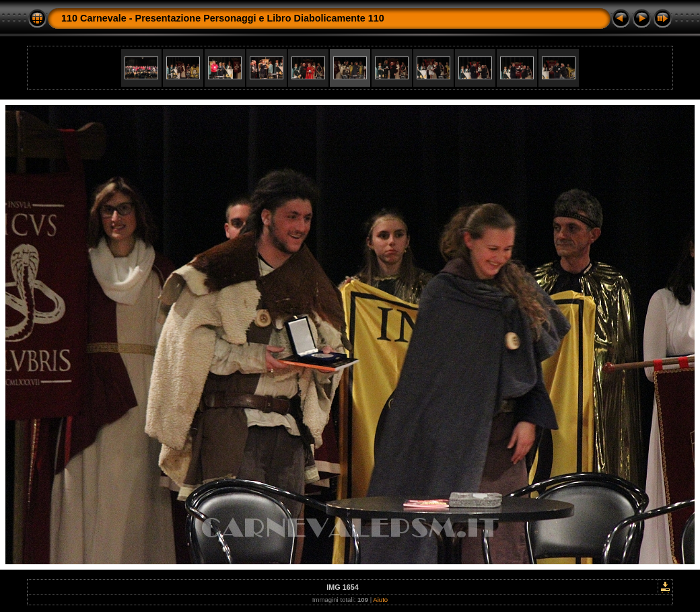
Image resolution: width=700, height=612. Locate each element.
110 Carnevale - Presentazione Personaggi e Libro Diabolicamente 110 (223, 18)
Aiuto (380, 600)
